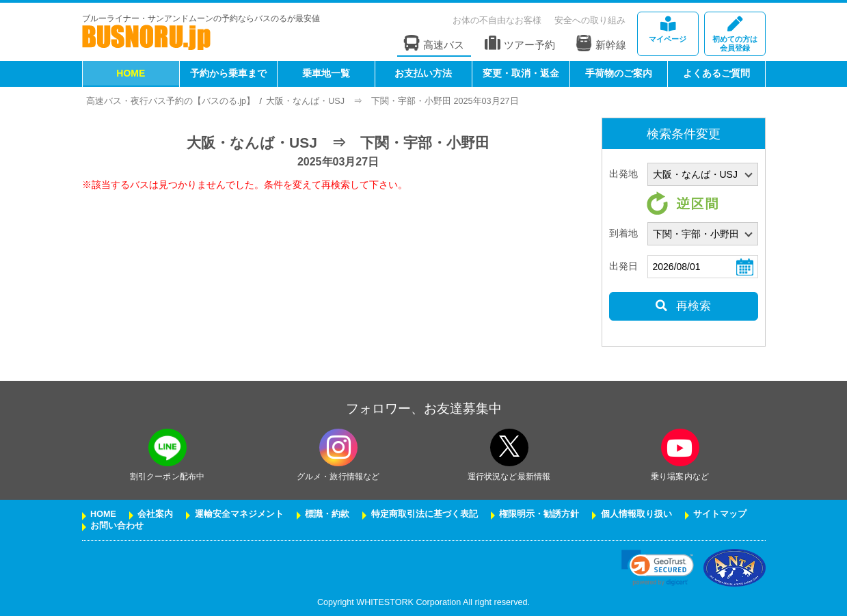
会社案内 (155, 514)
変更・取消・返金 (521, 73)
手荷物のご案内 (619, 73)
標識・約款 (327, 514)
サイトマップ (720, 514)
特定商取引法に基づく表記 (425, 514)
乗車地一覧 (326, 73)
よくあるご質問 (716, 73)
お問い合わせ (117, 526)
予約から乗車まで (228, 73)
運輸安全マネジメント (239, 514)
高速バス (434, 43)
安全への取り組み (590, 20)
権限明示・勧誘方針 (539, 514)
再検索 (683, 306)
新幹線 (601, 43)
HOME (131, 73)
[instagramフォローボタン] (338, 447)
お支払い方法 (423, 73)
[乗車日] (703, 267)
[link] (657, 568)
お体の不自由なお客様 (497, 20)
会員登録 (735, 35)
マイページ (668, 30)
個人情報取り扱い (636, 514)
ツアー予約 (520, 43)
